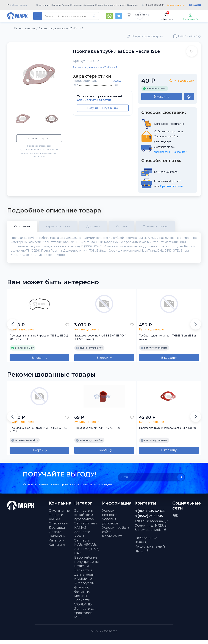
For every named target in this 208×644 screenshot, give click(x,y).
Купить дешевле (181, 81)
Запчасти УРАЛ (82, 538)
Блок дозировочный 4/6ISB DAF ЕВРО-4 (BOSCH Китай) (100, 341)
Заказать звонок (176, 5)
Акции (65, 5)
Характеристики (58, 226)
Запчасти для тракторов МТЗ (86, 617)
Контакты (132, 5)
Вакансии (109, 5)
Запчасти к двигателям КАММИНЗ (95, 68)
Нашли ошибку (189, 36)
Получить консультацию (103, 108)
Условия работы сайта (116, 533)
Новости (56, 5)
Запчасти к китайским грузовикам (84, 518)
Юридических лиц (171, 186)
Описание (22, 226)
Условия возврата (110, 516)
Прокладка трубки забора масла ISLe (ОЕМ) (167, 432)
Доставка (89, 5)
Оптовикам (76, 5)
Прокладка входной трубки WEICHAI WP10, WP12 (38, 433)
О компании (43, 5)
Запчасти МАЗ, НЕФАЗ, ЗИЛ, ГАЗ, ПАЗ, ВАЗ (87, 550)
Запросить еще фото (39, 138)
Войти (197, 5)
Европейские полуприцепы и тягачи (87, 565)
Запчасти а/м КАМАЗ (86, 529)
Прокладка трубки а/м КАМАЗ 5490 (97, 432)
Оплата (99, 5)
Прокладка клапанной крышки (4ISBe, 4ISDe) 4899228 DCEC (39, 341)
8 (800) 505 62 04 (155, 5)
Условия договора (110, 525)
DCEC (117, 81)
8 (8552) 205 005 (149, 520)
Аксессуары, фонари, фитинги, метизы (85, 593)
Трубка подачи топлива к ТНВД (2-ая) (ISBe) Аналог (167, 341)
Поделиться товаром (147, 36)
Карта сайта (112, 540)
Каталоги (121, 5)
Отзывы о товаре (155, 226)
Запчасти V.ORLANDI (83, 606)
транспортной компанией (171, 152)
